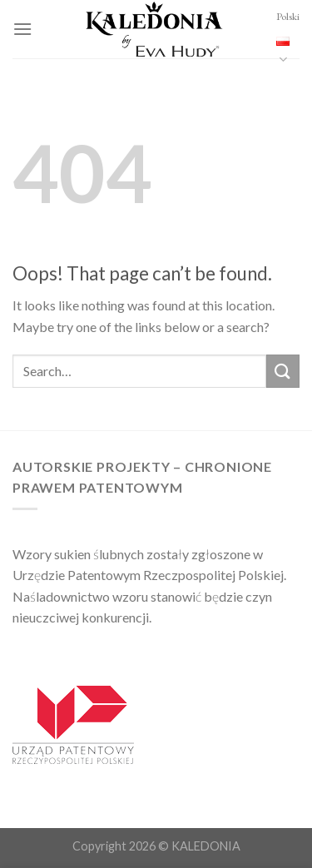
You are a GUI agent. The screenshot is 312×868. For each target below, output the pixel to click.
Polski (288, 39)
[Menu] (22, 29)
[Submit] (283, 371)
